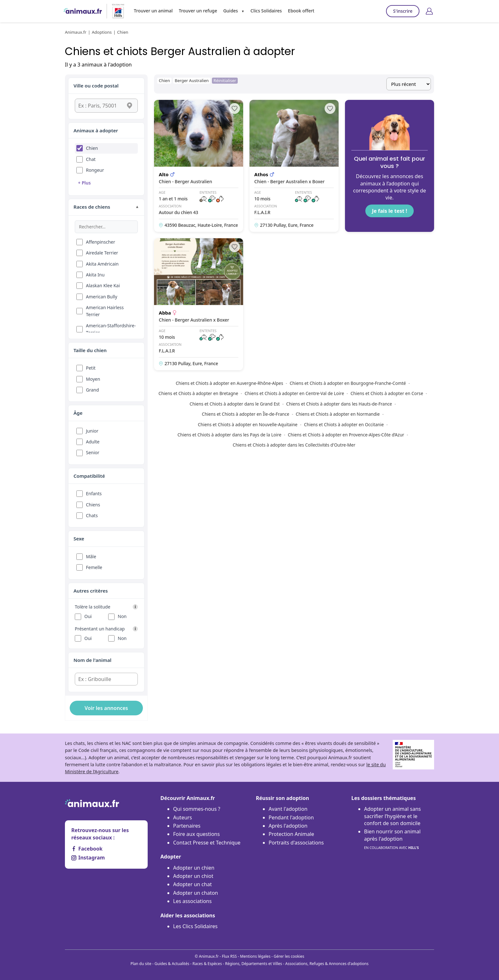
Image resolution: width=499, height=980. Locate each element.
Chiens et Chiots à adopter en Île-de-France (246, 414)
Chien (92, 148)
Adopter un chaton (196, 893)
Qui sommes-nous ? (197, 809)
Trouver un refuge (198, 11)
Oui (88, 616)
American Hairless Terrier (105, 311)
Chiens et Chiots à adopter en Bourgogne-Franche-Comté (348, 383)
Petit (91, 368)
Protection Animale (291, 834)
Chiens (93, 505)
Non (122, 616)
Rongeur (95, 170)
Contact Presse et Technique (207, 843)
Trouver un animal (153, 11)
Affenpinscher (101, 242)
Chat (91, 159)
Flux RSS (229, 956)
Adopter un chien (194, 868)
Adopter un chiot (193, 876)
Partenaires (187, 826)
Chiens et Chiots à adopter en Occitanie (344, 424)
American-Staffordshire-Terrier (111, 329)
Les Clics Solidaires (195, 926)
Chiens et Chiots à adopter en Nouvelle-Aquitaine (248, 424)
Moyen (93, 379)
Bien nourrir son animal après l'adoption (392, 840)
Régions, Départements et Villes (253, 964)
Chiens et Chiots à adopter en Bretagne (198, 393)
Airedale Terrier (102, 253)
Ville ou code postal (96, 86)
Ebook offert (301, 11)
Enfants (94, 493)
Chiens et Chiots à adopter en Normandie (338, 414)
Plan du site (141, 964)
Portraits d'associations (296, 843)
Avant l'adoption (288, 809)
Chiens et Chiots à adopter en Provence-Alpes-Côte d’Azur (346, 435)
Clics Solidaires (266, 11)
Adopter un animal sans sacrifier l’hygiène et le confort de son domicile (393, 816)
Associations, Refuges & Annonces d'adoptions (327, 964)
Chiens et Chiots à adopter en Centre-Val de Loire (294, 393)
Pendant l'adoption (291, 817)
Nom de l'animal (92, 660)
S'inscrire (403, 11)
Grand (92, 390)
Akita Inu (95, 275)
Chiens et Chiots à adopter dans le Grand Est (235, 404)
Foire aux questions (197, 834)
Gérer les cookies (289, 956)
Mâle (91, 556)
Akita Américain (102, 264)
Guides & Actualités (172, 964)
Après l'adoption (288, 826)
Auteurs (183, 817)
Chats (92, 515)
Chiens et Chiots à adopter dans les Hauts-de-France (339, 404)
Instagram (88, 858)
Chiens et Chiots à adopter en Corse (387, 393)
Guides (230, 11)
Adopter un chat (192, 884)
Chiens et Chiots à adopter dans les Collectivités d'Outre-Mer (294, 445)
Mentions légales (255, 956)
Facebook (87, 849)
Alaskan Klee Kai (103, 285)
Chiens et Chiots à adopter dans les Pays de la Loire (229, 435)
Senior (93, 452)
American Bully (102, 297)
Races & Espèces (207, 964)
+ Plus (84, 183)
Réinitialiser (225, 80)
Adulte (93, 442)
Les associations (192, 901)
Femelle (94, 567)
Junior (92, 431)
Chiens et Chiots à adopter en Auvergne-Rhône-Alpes (229, 383)
